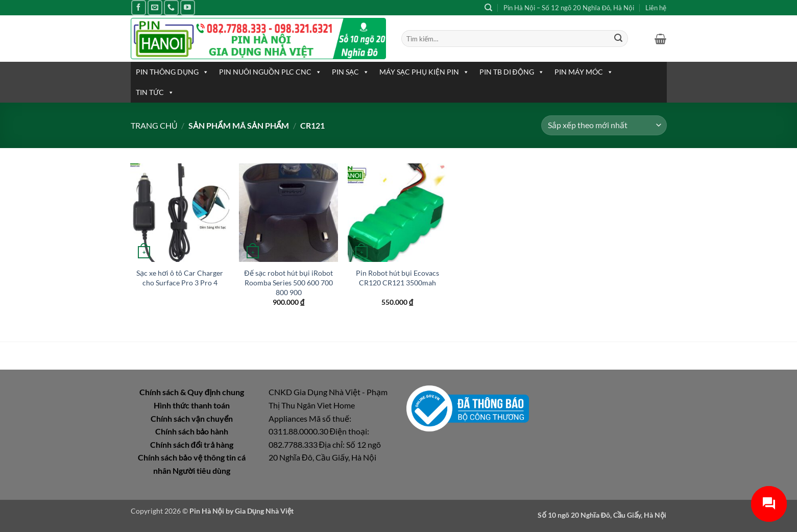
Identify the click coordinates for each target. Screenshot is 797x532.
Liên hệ (656, 8)
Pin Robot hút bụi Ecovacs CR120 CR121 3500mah (397, 278)
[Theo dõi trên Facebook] (139, 7)
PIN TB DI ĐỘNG (512, 72)
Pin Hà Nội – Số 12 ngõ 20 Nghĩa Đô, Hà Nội (569, 8)
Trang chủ (154, 125)
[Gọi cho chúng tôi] (171, 7)
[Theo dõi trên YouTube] (188, 7)
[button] (660, 39)
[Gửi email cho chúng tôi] (155, 7)
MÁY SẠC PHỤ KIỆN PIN (424, 72)
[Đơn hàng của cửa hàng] (604, 125)
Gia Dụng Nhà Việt (264, 511)
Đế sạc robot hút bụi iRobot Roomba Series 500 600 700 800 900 (288, 282)
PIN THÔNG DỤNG (172, 72)
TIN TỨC (155, 92)
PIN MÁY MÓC (584, 72)
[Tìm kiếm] (488, 8)
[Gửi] (618, 39)
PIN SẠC (351, 72)
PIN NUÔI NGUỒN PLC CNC (270, 72)
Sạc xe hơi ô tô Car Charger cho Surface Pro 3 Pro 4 (180, 278)
